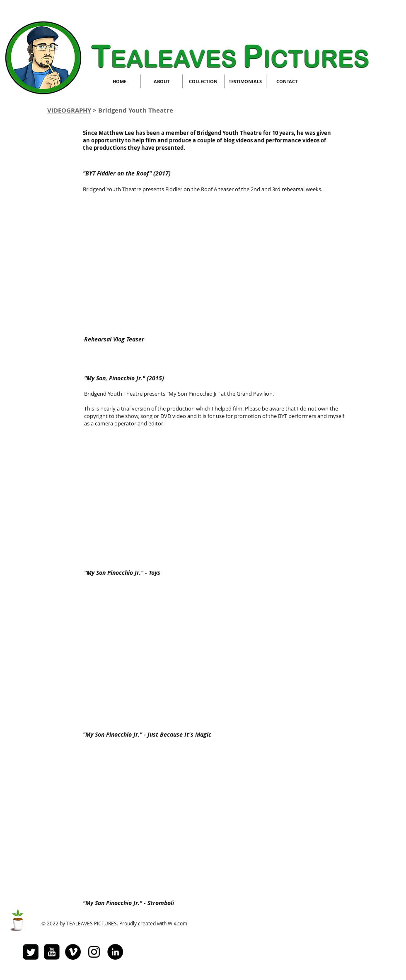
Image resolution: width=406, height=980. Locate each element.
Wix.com (178, 923)
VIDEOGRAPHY (69, 110)
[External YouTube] (200, 263)
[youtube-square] (52, 952)
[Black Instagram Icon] (94, 952)
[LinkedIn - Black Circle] (115, 952)
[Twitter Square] (31, 952)
